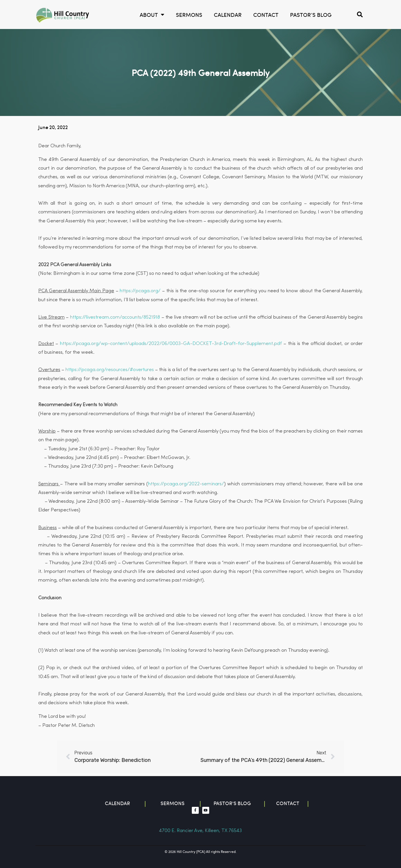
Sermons (189, 14)
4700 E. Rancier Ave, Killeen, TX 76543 (200, 831)
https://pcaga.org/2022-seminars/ (186, 484)
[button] (360, 14)
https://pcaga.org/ (140, 291)
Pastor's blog (232, 803)
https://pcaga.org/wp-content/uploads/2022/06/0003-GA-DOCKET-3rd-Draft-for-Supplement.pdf (171, 344)
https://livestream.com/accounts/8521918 (115, 317)
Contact (266, 14)
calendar (228, 14)
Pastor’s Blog (311, 14)
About (152, 15)
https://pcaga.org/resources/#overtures (110, 370)
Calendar (117, 803)
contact (288, 803)
